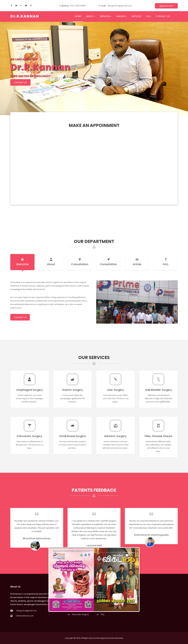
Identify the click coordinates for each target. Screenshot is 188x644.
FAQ (148, 16)
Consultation (80, 262)
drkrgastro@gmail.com (119, 6)
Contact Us (20, 82)
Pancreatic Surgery (78, 614)
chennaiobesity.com (25, 616)
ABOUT (90, 16)
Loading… (94, 157)
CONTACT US (163, 16)
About (51, 262)
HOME (78, 16)
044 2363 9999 (78, 6)
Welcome (22, 262)
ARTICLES (136, 16)
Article (137, 262)
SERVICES (106, 16)
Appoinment (166, 6)
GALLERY (121, 16)
